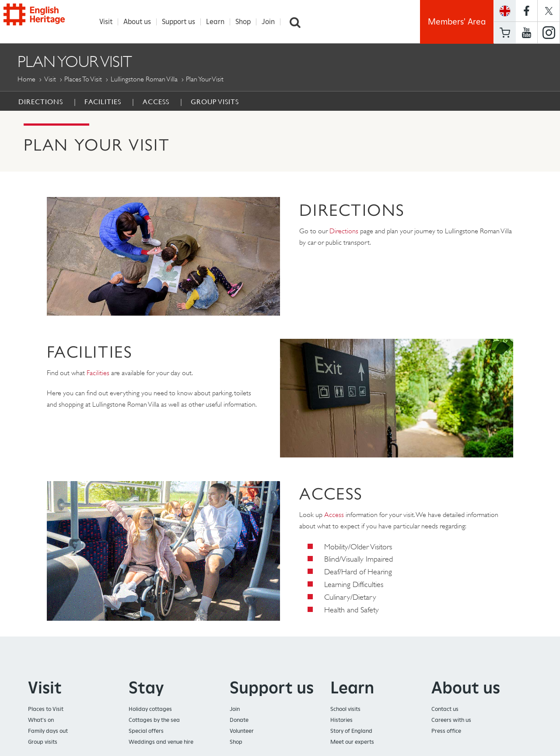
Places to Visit (83, 79)
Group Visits (215, 102)
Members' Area (457, 22)
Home (26, 79)
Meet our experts (352, 742)
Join (272, 22)
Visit (110, 22)
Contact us (445, 709)
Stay (146, 687)
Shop (247, 22)
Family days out (48, 731)
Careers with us (451, 720)
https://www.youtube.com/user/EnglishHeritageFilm (527, 33)
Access (156, 102)
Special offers (146, 731)
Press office (446, 731)
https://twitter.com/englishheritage (549, 11)
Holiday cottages (150, 709)
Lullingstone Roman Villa (144, 79)
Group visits (43, 742)
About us (141, 22)
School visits (345, 709)
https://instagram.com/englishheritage (549, 33)
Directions (41, 102)
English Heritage (47, 19)
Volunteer (242, 731)
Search (299, 22)
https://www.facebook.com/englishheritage (527, 11)
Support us (182, 22)
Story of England (351, 731)
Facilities (103, 102)
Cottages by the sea (154, 720)
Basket (505, 33)
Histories (341, 720)
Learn (219, 22)
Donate (239, 720)
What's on (41, 720)
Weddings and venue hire (161, 742)
